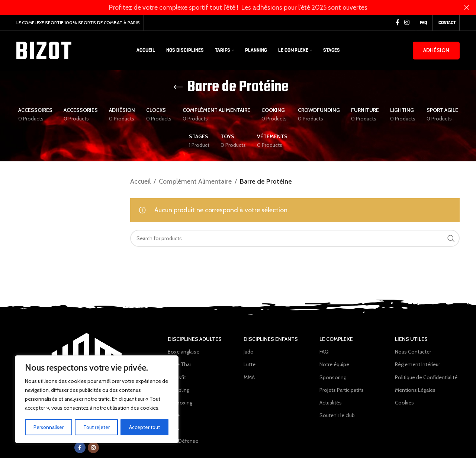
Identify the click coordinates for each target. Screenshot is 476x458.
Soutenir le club (337, 415)
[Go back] (178, 87)
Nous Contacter (413, 352)
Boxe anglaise (184, 352)
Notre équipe (334, 364)
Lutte (174, 415)
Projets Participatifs (342, 390)
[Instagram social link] (407, 22)
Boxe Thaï (179, 364)
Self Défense (183, 441)
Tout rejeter (97, 427)
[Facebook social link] (397, 22)
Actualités (331, 403)
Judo (249, 352)
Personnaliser (49, 427)
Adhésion (436, 50)
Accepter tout (145, 427)
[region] (97, 400)
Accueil (140, 181)
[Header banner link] (227, 7)
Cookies (404, 403)
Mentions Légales (415, 390)
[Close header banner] (467, 7)
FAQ (324, 352)
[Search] (295, 238)
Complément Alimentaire (195, 181)
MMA (173, 428)
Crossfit (177, 377)
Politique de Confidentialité (426, 377)
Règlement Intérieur (417, 364)
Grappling (178, 390)
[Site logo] (44, 50)
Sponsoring (333, 377)
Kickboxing (180, 403)
